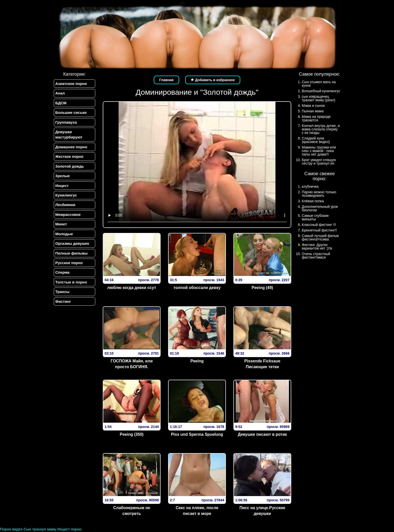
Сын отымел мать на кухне (319, 84)
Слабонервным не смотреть (132, 511)
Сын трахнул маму (40, 529)
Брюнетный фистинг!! (319, 230)
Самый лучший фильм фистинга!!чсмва (320, 237)
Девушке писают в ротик (262, 434)
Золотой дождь (70, 166)
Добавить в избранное (213, 80)
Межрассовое (68, 214)
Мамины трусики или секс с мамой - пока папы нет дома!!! (319, 151)
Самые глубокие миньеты (315, 217)
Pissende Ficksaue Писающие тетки (262, 364)
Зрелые (63, 176)
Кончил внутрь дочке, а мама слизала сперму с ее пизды (321, 129)
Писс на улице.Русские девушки (262, 511)
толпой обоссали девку (197, 288)
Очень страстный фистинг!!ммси (316, 256)
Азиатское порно (71, 84)
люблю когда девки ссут (132, 288)
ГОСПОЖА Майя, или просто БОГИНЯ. (132, 364)
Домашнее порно (71, 147)
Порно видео (11, 529)
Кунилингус (66, 195)
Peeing (197, 361)
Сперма (62, 272)
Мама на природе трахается (316, 118)
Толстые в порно (71, 282)
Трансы (62, 292)
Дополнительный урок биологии (320, 208)
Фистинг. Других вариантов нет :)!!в (317, 247)
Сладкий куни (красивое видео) (316, 140)
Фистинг (63, 301)
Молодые (64, 234)
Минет (61, 224)
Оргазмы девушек (72, 243)
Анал (60, 93)
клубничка (310, 186)
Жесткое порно (69, 156)
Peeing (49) (262, 288)
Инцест (62, 186)
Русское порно (69, 263)
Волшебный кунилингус (321, 91)
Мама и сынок (313, 106)
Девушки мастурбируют (69, 134)
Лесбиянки (65, 205)
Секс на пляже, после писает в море (197, 511)
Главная (166, 80)
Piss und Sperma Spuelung (197, 434)
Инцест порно (69, 529)
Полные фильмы (71, 253)
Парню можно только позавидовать (319, 194)
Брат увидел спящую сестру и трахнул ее (319, 162)
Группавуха (66, 122)
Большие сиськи (71, 112)
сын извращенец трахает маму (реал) (318, 98)
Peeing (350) (132, 434)
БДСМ (61, 103)
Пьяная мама (313, 111)
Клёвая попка (313, 201)
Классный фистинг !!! (319, 225)
